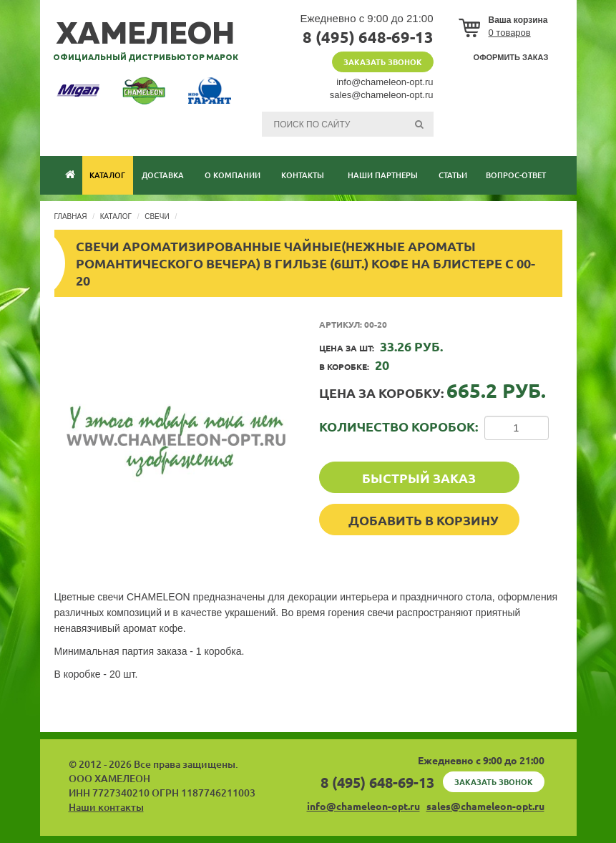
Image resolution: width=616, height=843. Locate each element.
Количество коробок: (399, 427)
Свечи (157, 216)
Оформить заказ (511, 57)
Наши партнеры (383, 175)
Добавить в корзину (424, 520)
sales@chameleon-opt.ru (382, 95)
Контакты (303, 175)
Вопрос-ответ (516, 175)
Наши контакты (106, 807)
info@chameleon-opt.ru (385, 82)
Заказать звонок (383, 62)
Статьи (453, 175)
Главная (71, 216)
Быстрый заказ (419, 478)
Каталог (107, 175)
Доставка (163, 175)
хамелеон (146, 35)
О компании (233, 175)
